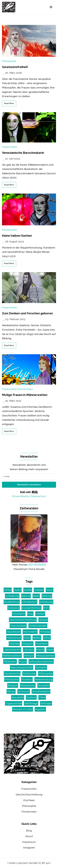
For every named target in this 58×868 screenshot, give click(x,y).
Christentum (29, 602)
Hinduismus (14, 638)
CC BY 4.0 (44, 863)
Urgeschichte (14, 703)
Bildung (47, 596)
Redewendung (44, 679)
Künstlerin (42, 644)
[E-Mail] (29, 477)
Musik (23, 661)
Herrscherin (30, 632)
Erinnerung (46, 602)
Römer (11, 691)
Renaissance (28, 685)
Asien (50, 590)
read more (9, 103)
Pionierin (27, 679)
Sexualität (18, 697)
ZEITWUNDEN (37, 565)
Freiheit (40, 614)
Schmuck (24, 691)
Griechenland (18, 626)
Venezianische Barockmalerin (23, 153)
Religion (13, 685)
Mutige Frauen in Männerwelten (25, 395)
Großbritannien (38, 626)
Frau (30, 614)
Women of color (23, 709)
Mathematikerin (12, 656)
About (29, 836)
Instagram (29, 848)
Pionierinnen (9, 230)
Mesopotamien (45, 656)
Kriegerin (28, 644)
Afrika (8, 590)
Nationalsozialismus (41, 661)
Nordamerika (12, 673)
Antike (28, 590)
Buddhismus (12, 602)
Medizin (29, 656)
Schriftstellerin (41, 691)
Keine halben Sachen (17, 236)
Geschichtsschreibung (23, 620)
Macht (40, 650)
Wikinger (46, 703)
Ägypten (40, 709)
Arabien (39, 590)
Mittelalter (10, 661)
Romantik (44, 685)
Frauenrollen (10, 147)
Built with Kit (29, 492)
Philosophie (9, 61)
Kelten (37, 638)
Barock (26, 596)
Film (46, 608)
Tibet (42, 697)
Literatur (29, 650)
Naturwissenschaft (22, 667)
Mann (50, 650)
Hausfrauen (14, 632)
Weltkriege (31, 703)
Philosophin (12, 679)
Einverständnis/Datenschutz (29, 496)
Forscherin (19, 614)
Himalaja (45, 632)
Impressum (29, 842)
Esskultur (14, 608)
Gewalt (43, 620)
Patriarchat (29, 673)
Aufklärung (12, 596)
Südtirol (31, 697)
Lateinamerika (12, 650)
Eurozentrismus (31, 608)
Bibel (36, 596)
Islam (27, 638)
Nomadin (41, 667)
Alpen (18, 590)
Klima (47, 638)
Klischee (14, 644)
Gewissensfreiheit (15, 67)
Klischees (29, 800)
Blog (29, 830)
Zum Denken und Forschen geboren (27, 313)
